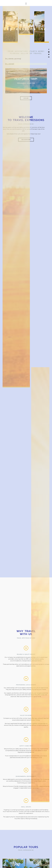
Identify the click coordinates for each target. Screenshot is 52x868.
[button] (26, 4)
